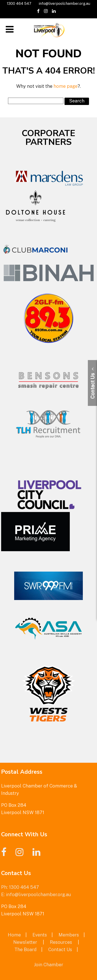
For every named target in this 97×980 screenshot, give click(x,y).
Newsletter (25, 942)
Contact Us (60, 950)
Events (40, 935)
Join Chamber (48, 965)
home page (66, 86)
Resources (61, 942)
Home (14, 935)
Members (69, 935)
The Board (26, 950)
